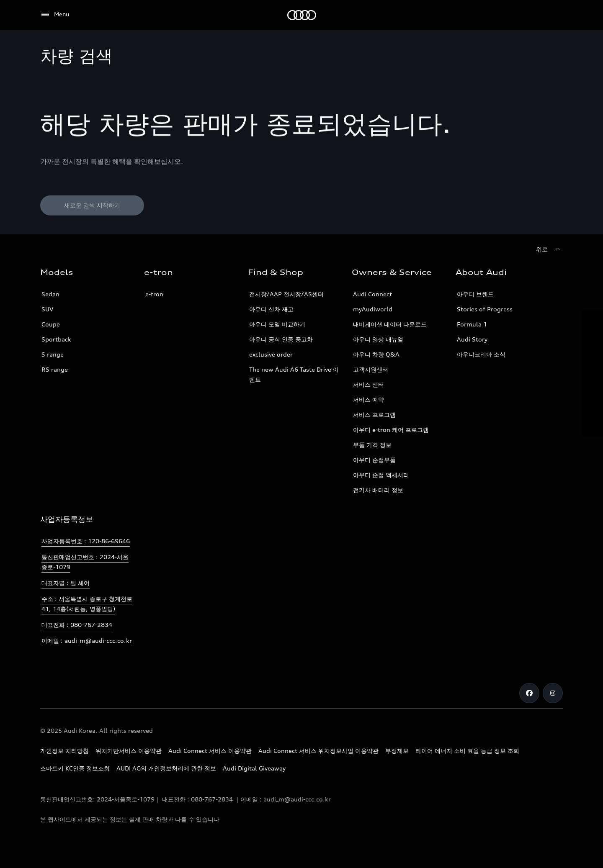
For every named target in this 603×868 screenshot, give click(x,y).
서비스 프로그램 (374, 415)
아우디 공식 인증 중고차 (281, 339)
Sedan (50, 294)
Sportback (56, 339)
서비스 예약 (368, 399)
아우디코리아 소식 (481, 354)
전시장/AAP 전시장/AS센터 (286, 294)
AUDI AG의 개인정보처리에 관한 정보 (166, 768)
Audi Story (472, 339)
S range (53, 354)
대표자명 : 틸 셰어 (66, 583)
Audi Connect (372, 294)
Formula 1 (472, 324)
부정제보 (397, 751)
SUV (47, 309)
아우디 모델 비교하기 (277, 324)
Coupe (51, 324)
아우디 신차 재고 (271, 309)
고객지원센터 (371, 369)
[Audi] (302, 15)
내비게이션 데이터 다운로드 (390, 324)
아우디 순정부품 (374, 460)
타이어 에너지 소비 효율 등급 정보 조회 (467, 751)
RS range (55, 369)
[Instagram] (553, 693)
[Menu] (55, 15)
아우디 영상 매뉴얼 (378, 339)
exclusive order (271, 354)
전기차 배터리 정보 (378, 490)
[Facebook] (529, 693)
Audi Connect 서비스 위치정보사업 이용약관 (318, 751)
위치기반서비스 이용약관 (129, 751)
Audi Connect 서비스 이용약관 (210, 751)
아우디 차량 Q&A (376, 354)
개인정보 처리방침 (64, 751)
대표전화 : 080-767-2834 (77, 625)
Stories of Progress (485, 309)
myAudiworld (373, 309)
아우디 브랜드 (475, 294)
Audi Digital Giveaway (254, 768)
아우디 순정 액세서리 (381, 475)
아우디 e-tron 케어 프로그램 (391, 430)
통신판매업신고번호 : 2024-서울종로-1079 (85, 562)
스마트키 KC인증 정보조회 (75, 768)
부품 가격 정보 (372, 445)
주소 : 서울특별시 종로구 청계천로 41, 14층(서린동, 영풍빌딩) (87, 604)
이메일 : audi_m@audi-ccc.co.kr (87, 641)
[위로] (549, 249)
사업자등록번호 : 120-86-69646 (86, 541)
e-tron (154, 294)
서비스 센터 (368, 384)
